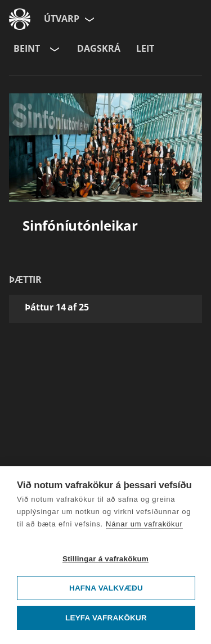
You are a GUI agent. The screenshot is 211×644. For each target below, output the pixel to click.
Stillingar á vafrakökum (105, 559)
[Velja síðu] (88, 19)
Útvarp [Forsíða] (62, 19)
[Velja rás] (53, 49)
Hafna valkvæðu (106, 588)
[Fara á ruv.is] (20, 19)
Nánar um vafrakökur (144, 524)
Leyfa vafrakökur (106, 618)
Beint (27, 48)
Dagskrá (99, 48)
